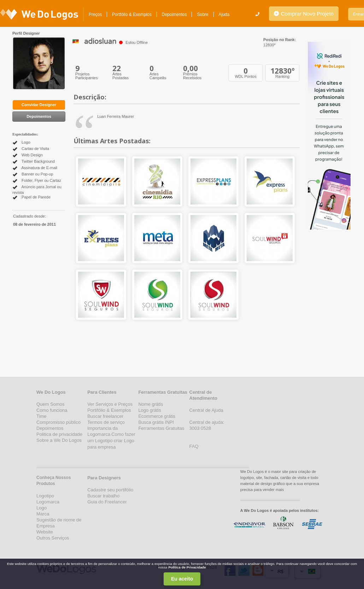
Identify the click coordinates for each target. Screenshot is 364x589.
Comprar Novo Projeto (304, 14)
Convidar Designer (39, 105)
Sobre (202, 15)
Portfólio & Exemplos (132, 15)
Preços (95, 15)
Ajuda (224, 15)
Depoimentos (174, 15)
